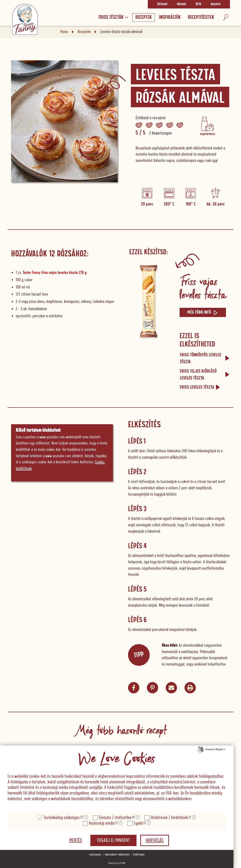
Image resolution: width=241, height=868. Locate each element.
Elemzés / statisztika (115, 818)
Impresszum (95, 855)
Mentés (76, 840)
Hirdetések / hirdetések (169, 818)
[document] (117, 779)
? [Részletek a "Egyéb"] (149, 823)
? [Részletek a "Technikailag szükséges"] (86, 817)
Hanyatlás (155, 840)
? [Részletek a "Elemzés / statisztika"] (138, 817)
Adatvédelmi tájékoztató (117, 855)
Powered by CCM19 (117, 863)
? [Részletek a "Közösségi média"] (121, 823)
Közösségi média (102, 823)
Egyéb (138, 823)
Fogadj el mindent (113, 840)
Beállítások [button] (139, 855)
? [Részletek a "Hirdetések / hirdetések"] (194, 817)
